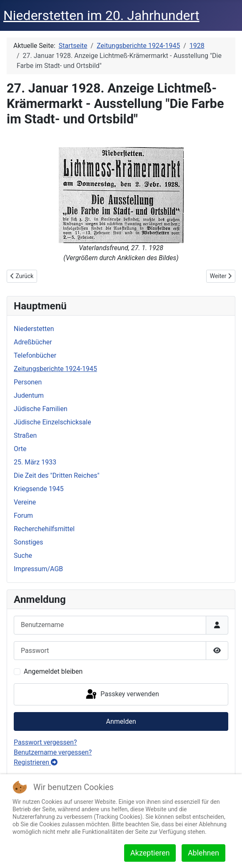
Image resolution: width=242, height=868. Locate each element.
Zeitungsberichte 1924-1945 (55, 369)
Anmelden (121, 721)
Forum (23, 516)
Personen (28, 382)
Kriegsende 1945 (39, 489)
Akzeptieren (150, 853)
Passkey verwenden (122, 695)
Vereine (25, 502)
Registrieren (36, 762)
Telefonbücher (35, 355)
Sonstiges (29, 542)
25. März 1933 (35, 462)
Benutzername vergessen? (53, 752)
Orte (20, 449)
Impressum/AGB (38, 569)
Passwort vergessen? (45, 742)
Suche (23, 556)
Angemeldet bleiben (53, 671)
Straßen (25, 435)
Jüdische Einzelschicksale (52, 422)
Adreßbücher (33, 342)
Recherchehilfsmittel (44, 529)
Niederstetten (34, 329)
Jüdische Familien (41, 409)
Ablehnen (203, 853)
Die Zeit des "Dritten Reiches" (57, 475)
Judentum (29, 395)
